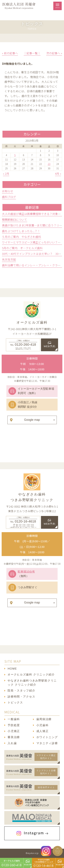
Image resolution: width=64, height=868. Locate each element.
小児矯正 (14, 731)
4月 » (58, 174)
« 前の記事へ (10, 53)
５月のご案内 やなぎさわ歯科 (22, 237)
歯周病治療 (44, 719)
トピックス (15, 703)
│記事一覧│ (32, 53)
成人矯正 (43, 731)
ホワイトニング (47, 737)
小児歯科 (43, 725)
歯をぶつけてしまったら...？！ (21, 231)
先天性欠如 (9, 259)
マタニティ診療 (47, 743)
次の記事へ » (54, 53)
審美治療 (14, 737)
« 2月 (6, 174)
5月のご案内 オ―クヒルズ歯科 (22, 248)
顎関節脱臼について (15, 220)
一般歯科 (14, 719)
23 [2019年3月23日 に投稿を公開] (49, 164)
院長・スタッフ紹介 (21, 691)
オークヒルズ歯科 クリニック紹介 (31, 675)
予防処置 (14, 725)
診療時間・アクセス (21, 697)
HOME (12, 669)
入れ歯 (12, 743)
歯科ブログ (9, 197)
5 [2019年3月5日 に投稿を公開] (15, 155)
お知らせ (8, 191)
